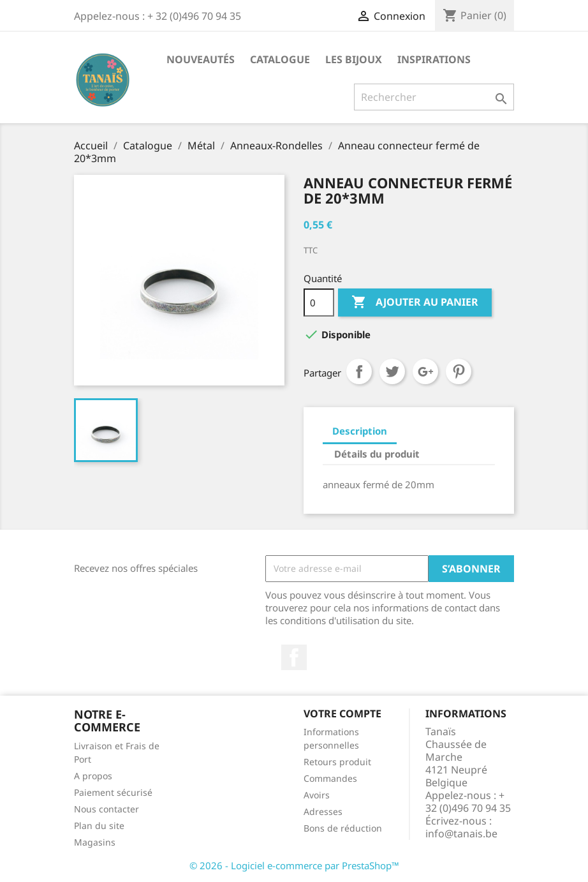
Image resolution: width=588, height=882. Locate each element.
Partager (359, 371)
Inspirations (434, 59)
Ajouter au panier (415, 303)
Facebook (294, 657)
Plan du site (99, 826)
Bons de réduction (343, 828)
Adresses (323, 811)
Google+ (425, 371)
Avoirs (317, 795)
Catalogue (280, 59)
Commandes (330, 778)
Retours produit (337, 762)
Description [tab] (360, 431)
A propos (93, 776)
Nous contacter (107, 809)
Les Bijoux (354, 59)
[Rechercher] (434, 97)
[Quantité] (319, 303)
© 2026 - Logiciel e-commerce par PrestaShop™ (294, 865)
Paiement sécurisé (113, 792)
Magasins (95, 842)
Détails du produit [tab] (377, 454)
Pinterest (459, 371)
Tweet (392, 371)
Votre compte (342, 714)
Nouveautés (201, 59)
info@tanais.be (461, 833)
